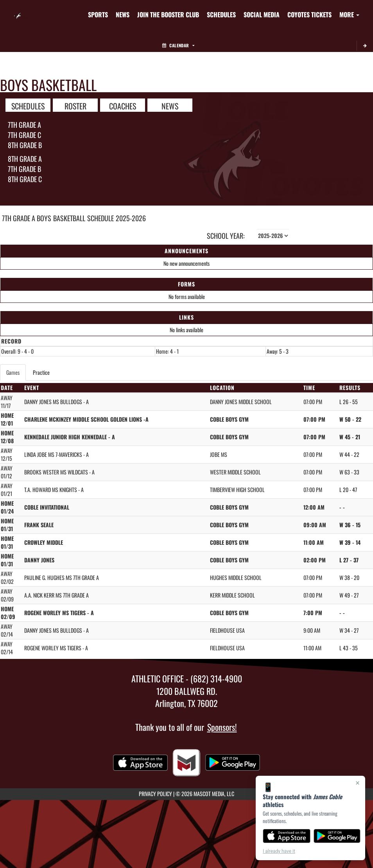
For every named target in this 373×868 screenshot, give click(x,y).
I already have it (279, 851)
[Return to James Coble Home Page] (22, 10)
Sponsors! (222, 727)
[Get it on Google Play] (337, 836)
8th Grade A (25, 159)
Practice (41, 372)
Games (13, 372)
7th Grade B (24, 169)
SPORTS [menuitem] (98, 14)
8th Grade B (25, 145)
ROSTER (75, 106)
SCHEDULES (28, 106)
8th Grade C (25, 179)
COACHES (123, 106)
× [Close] (358, 783)
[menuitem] (123, 14)
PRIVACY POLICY (155, 794)
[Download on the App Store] (287, 836)
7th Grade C (24, 135)
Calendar (178, 45)
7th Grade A (24, 125)
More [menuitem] (349, 14)
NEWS (170, 106)
